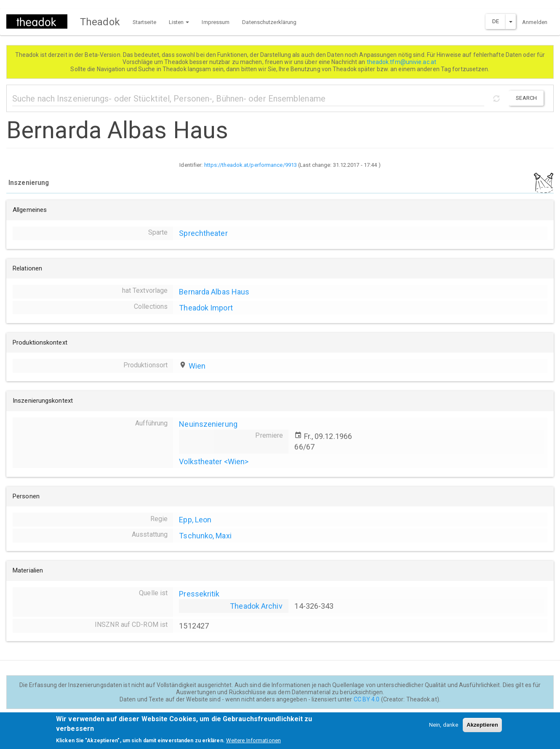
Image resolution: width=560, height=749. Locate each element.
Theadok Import (206, 308)
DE (496, 21)
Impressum (216, 22)
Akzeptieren (482, 729)
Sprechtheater (203, 233)
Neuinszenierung (208, 424)
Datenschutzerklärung (269, 22)
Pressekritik (199, 594)
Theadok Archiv (256, 606)
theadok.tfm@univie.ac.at (402, 62)
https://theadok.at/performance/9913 (251, 165)
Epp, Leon (195, 520)
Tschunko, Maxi (205, 536)
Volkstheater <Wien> (214, 461)
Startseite (144, 22)
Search (526, 98)
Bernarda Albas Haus (214, 292)
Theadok (100, 22)
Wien (197, 366)
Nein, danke (444, 729)
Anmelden (535, 22)
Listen (179, 22)
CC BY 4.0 (367, 699)
